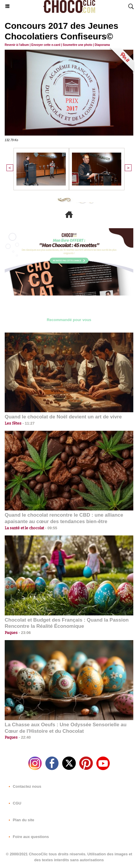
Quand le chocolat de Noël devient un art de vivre (63, 417)
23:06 (24, 633)
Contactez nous (24, 786)
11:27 (28, 423)
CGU (14, 803)
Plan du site (20, 820)
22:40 (24, 737)
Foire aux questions (28, 837)
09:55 (51, 528)
